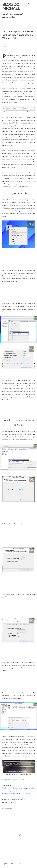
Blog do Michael (11, 6)
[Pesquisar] (29, 4)
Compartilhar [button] (8, 802)
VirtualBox (30, 77)
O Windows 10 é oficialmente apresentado (16, 794)
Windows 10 (21, 799)
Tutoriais (12, 799)
